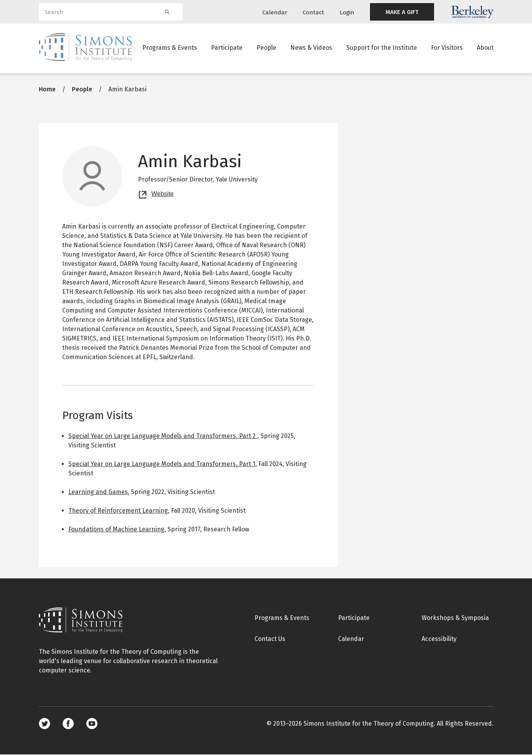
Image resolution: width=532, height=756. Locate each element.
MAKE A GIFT (402, 12)
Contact (313, 12)
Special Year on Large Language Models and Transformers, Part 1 (162, 465)
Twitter (44, 725)
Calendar (275, 12)
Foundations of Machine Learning (116, 530)
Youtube (92, 725)
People (266, 48)
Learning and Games (98, 493)
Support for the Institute (382, 48)
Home (47, 90)
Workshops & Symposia (455, 619)
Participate (227, 48)
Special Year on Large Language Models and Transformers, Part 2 (163, 437)
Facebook (68, 725)
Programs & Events (170, 48)
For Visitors (447, 48)
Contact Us (270, 640)
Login (347, 12)
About (485, 48)
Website (163, 194)
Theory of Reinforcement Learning (118, 512)
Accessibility (439, 640)
